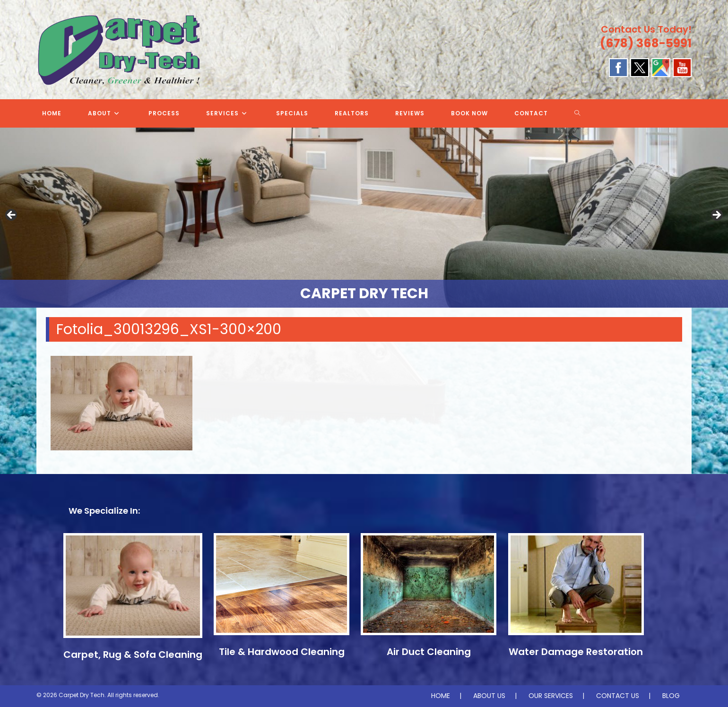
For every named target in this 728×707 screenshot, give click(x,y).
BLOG (671, 696)
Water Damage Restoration (576, 652)
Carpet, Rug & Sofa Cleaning (133, 655)
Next (716, 216)
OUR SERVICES (551, 696)
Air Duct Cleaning (429, 652)
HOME (441, 696)
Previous (12, 216)
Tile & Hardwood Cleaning (282, 652)
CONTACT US (618, 696)
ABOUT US (489, 696)
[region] (364, 218)
